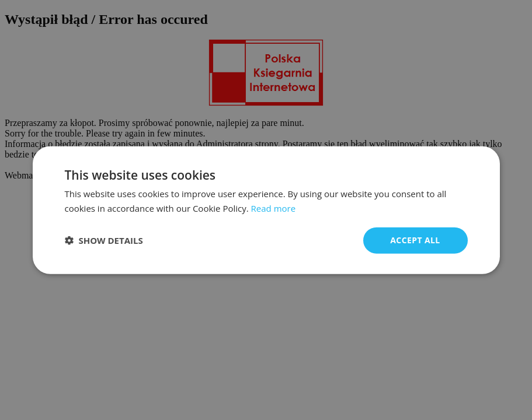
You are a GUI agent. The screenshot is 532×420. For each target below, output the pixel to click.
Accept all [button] (415, 240)
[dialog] (266, 210)
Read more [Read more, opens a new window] (274, 208)
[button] (104, 240)
